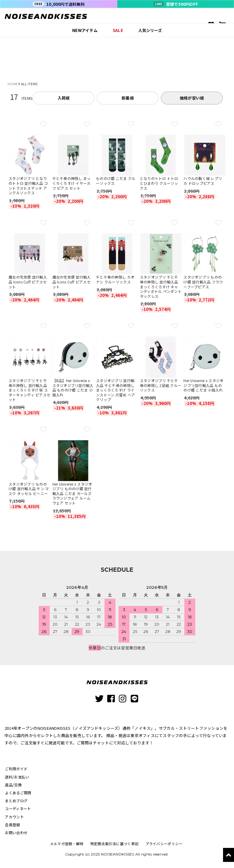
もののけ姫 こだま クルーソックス (116, 181)
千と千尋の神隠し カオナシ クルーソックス (115, 279)
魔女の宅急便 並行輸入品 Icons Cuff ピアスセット (28, 282)
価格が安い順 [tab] (192, 98)
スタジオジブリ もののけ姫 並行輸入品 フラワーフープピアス (203, 282)
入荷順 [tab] (64, 98)
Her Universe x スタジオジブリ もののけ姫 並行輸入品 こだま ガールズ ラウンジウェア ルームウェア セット (72, 493)
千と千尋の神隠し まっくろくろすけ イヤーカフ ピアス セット (72, 183)
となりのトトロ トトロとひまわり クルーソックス (159, 183)
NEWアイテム (85, 30)
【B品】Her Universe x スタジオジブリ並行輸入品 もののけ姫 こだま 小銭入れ (73, 388)
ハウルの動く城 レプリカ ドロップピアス (203, 181)
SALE (118, 30)
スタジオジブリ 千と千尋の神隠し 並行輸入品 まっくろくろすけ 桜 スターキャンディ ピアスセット (29, 390)
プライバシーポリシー (163, 846)
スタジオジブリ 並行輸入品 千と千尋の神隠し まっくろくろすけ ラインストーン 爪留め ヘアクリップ (115, 390)
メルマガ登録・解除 (68, 846)
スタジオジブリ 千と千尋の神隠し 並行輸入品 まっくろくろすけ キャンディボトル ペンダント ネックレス (161, 286)
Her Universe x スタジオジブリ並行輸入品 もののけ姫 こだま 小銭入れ (203, 385)
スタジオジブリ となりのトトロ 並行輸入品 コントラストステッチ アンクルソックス (28, 185)
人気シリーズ (150, 30)
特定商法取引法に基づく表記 (114, 846)
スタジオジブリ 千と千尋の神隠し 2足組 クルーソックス (161, 385)
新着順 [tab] (128, 98)
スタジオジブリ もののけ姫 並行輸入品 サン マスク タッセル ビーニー (29, 489)
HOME (13, 84)
